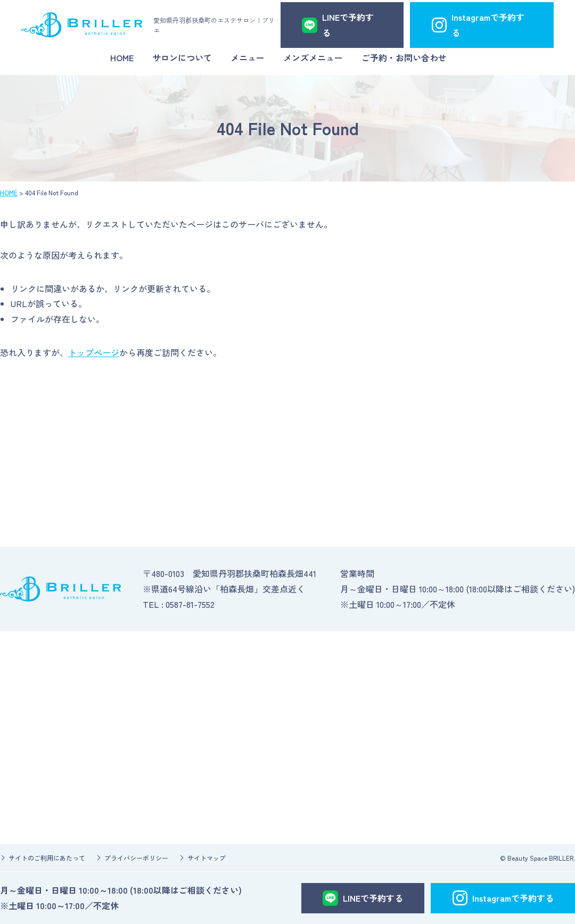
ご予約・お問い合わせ (404, 57)
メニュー (248, 57)
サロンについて (182, 57)
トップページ (94, 352)
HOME (122, 57)
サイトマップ (207, 858)
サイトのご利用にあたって (47, 858)
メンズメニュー (313, 57)
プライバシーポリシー (136, 858)
